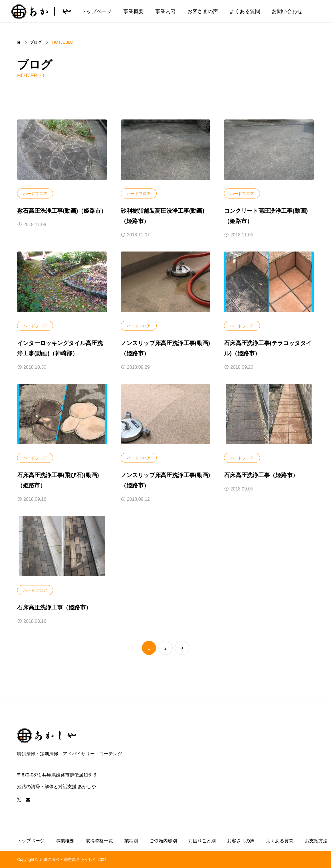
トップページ (96, 11)
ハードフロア (35, 194)
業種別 (131, 841)
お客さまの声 (203, 11)
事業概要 (134, 11)
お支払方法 (316, 841)
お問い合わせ (287, 11)
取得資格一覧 (99, 841)
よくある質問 (245, 11)
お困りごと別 (202, 841)
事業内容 (165, 11)
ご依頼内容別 (163, 841)
